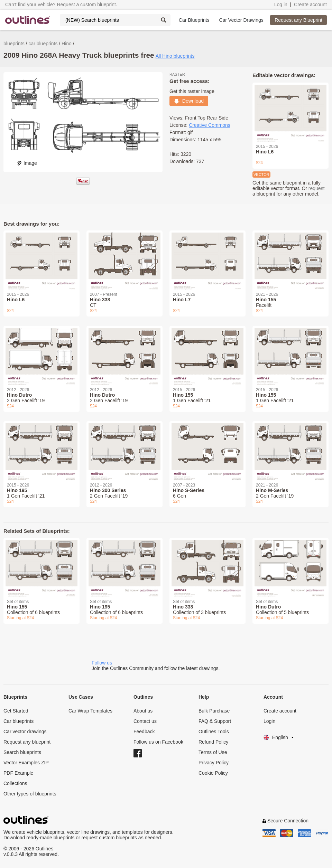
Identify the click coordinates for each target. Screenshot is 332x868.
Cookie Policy (213, 773)
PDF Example (18, 773)
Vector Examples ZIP (26, 763)
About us (143, 711)
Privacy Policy (214, 763)
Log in (281, 4)
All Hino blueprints (175, 56)
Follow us (102, 663)
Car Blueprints (194, 20)
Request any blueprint (27, 742)
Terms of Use (213, 752)
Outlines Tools (214, 732)
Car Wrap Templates (90, 711)
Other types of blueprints (30, 794)
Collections (15, 783)
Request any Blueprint (298, 20)
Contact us (145, 721)
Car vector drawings (25, 732)
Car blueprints (19, 721)
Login (269, 721)
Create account (310, 4)
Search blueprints (22, 752)
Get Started (16, 711)
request (317, 188)
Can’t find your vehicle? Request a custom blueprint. (61, 4)
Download (189, 101)
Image (27, 163)
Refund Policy (213, 742)
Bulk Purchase (214, 711)
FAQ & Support (215, 721)
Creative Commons (210, 125)
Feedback (144, 732)
